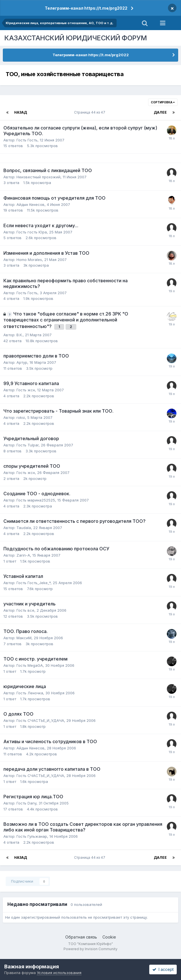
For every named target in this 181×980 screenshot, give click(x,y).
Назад (21, 112)
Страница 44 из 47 (90, 112)
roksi (21, 417)
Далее (160, 112)
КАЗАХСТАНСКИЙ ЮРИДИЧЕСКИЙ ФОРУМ (76, 38)
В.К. (20, 335)
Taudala (24, 528)
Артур (22, 362)
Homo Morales (29, 260)
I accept (163, 969)
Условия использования (59, 973)
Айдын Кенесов (30, 204)
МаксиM (24, 638)
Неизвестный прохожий (38, 177)
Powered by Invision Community (90, 949)
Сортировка (163, 102)
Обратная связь (81, 937)
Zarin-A (23, 555)
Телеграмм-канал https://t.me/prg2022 (86, 8)
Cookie (109, 937)
